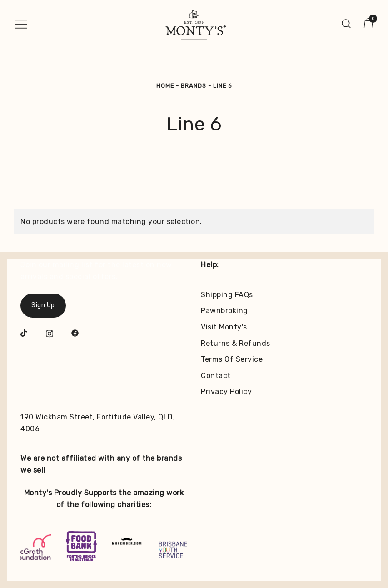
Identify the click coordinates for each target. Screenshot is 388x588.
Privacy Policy (226, 391)
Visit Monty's (224, 327)
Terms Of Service (232, 359)
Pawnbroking (224, 311)
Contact (216, 376)
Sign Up (43, 305)
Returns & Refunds (236, 343)
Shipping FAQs (227, 295)
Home (165, 86)
